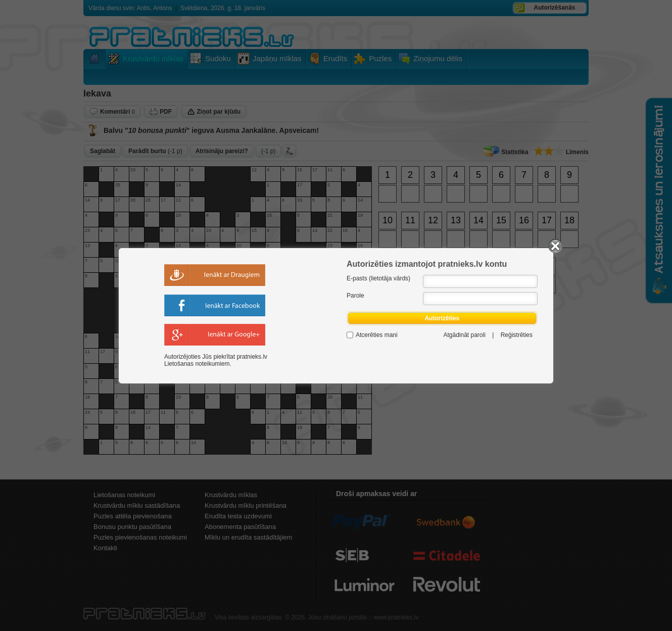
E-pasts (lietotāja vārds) (378, 278)
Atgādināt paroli (464, 335)
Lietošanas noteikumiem (197, 364)
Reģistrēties (517, 335)
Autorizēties (442, 318)
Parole (355, 296)
